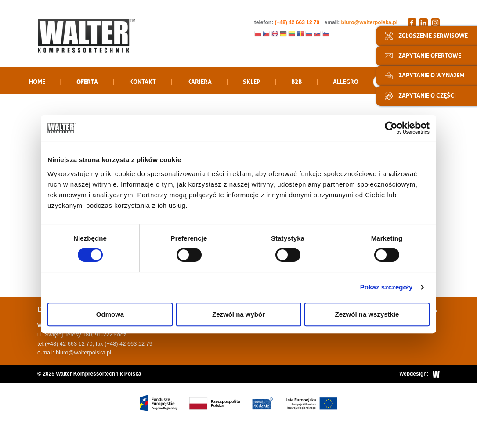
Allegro (346, 81)
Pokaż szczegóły (387, 287)
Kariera (199, 81)
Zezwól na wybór (238, 314)
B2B (296, 81)
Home (37, 81)
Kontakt (143, 81)
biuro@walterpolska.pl (369, 22)
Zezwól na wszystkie (367, 314)
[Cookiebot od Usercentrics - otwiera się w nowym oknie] (391, 128)
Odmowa (110, 314)
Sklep (251, 81)
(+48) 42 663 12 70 (69, 344)
